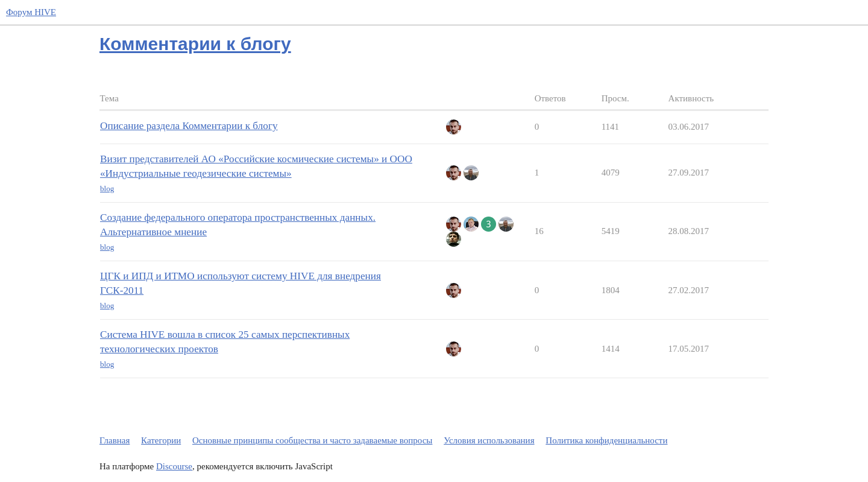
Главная (115, 440)
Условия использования (489, 440)
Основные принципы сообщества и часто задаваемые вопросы (312, 440)
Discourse (174, 466)
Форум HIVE (31, 12)
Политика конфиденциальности (606, 440)
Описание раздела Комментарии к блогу (189, 126)
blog (107, 189)
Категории (161, 440)
